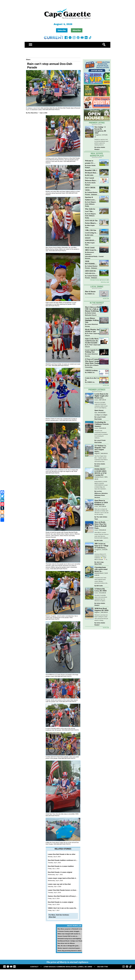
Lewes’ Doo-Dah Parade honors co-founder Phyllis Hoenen (69, 890)
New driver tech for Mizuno (66, 943)
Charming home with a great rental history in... (101, 569)
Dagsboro (97, 612)
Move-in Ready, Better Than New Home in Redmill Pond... (100, 525)
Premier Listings (97, 390)
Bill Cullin (90, 175)
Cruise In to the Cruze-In (93, 379)
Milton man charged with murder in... (69, 934)
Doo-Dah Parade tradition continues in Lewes (64, 860)
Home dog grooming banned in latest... (70, 951)
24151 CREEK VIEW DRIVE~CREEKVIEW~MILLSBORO (91, 189)
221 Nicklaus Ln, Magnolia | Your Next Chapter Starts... (100, 449)
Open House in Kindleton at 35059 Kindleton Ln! (101, 502)
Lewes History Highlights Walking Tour (92, 320)
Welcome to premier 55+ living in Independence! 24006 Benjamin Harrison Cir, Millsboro (91, 162)
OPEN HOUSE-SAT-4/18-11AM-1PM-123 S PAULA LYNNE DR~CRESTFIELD (91, 272)
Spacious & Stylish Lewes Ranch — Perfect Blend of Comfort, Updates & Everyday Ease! (91, 199)
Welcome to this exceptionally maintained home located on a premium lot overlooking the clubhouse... (101, 434)
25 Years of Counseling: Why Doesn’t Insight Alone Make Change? (93, 361)
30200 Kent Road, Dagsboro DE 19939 (101, 609)
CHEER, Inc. (91, 294)
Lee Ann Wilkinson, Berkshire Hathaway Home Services (101, 494)
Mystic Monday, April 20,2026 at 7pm (93, 330)
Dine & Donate (90, 292)
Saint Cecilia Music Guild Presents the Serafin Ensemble (92, 341)
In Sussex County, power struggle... (69, 931)
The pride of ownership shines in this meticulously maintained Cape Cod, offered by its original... (101, 598)
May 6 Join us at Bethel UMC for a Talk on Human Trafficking (93, 309)
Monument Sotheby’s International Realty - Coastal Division (94, 255)
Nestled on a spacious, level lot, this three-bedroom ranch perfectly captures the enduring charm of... (101, 142)
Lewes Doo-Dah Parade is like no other (62, 854)
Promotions (95, 280)
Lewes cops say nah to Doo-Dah (59, 884)
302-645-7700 (102, 967)
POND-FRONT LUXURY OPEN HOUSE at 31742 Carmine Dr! (100, 472)
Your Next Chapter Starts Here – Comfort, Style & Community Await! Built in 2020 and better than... (101, 459)
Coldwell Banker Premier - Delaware (91, 193)
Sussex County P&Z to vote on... (68, 936)
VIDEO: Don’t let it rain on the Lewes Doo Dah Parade (67, 908)
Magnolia (97, 453)
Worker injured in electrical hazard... (69, 948)
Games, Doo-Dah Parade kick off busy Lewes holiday (67, 896)
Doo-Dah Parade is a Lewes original (61, 902)
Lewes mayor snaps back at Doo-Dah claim (63, 878)
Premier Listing (97, 123)
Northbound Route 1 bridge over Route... (70, 941)
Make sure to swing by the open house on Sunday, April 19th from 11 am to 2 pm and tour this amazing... (101, 512)
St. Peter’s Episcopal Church (93, 334)
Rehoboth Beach (99, 477)
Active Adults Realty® (100, 148)
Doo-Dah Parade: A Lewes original (60, 872)
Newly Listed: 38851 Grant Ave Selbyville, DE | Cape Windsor (91, 249)
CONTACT (34, 967)
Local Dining (97, 287)
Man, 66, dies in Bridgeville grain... (68, 946)
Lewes (96, 400)
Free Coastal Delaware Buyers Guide (91, 179)
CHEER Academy (91, 370)
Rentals (104, 282)
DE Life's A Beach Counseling (92, 366)
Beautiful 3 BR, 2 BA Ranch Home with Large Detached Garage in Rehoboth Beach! (91, 172)
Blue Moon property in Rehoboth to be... (70, 929)
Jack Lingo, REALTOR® (99, 563)
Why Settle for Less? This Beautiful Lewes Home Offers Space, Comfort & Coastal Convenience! (91, 210)
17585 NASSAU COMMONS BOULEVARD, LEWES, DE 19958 (68, 967)
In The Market (97, 303)
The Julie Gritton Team (101, 518)
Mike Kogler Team (90, 226)
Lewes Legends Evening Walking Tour (93, 351)
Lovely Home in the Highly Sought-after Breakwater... (101, 396)
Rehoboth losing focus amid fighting (69, 939)
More (105, 298)
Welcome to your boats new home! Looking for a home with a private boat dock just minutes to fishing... (101, 618)
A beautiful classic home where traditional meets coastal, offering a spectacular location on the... (101, 580)
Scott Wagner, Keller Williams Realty (91, 204)
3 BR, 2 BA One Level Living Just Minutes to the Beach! (91, 232)
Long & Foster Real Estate (100, 418)
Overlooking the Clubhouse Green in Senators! (101, 424)
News (104, 280)
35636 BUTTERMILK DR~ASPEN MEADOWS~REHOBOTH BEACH (91, 263)
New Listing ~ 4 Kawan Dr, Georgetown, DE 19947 (100, 130)
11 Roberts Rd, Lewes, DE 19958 (100, 590)
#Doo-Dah (52, 917)
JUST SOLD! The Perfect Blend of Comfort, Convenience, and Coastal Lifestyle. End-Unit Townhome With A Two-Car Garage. (91, 222)
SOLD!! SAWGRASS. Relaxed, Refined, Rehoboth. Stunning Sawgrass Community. (91, 239)
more (105, 385)
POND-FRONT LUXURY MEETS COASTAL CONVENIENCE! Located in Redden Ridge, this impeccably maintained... (101, 485)
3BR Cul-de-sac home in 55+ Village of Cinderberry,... (101, 546)
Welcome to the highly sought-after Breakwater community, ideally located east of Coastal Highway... (101, 405)
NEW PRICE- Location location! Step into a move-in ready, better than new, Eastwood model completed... (101, 535)
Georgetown (98, 135)
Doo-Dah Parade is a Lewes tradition (61, 866)
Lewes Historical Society (91, 325)
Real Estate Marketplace (97, 155)
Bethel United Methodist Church (91, 314)
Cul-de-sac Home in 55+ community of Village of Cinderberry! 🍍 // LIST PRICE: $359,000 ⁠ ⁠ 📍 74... (101, 557)
